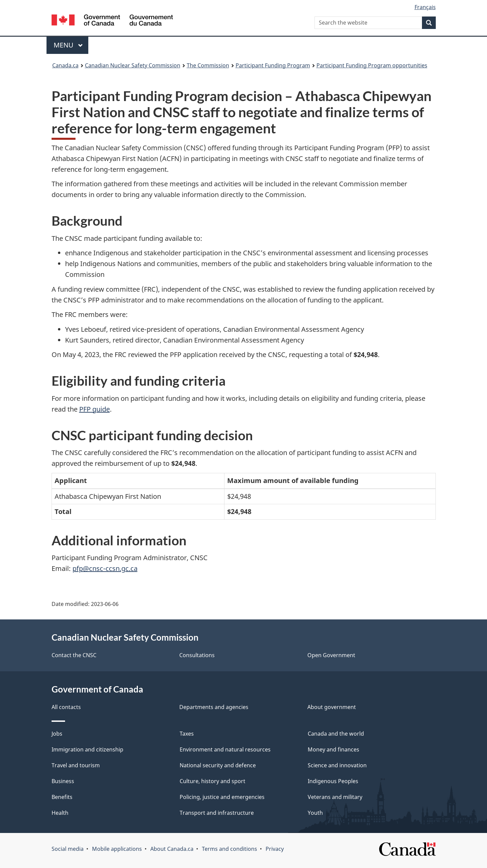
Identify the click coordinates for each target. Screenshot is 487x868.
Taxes (187, 734)
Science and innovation (337, 765)
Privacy (275, 849)
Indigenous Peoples (333, 781)
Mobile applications (117, 849)
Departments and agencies (214, 707)
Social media (68, 849)
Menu (68, 45)
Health (60, 813)
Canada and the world (336, 734)
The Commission (208, 65)
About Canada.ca (172, 849)
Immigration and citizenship (87, 749)
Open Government (331, 655)
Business (63, 781)
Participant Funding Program (273, 65)
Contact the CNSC (74, 655)
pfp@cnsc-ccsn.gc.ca (105, 568)
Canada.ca (65, 65)
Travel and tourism (76, 765)
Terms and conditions (230, 849)
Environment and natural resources (225, 749)
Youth (315, 813)
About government (332, 707)
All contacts (66, 707)
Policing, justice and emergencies (222, 797)
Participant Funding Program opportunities (372, 65)
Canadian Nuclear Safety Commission (133, 65)
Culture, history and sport (212, 781)
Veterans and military (335, 797)
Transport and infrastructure (217, 813)
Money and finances (333, 749)
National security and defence (218, 765)
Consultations (197, 655)
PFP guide (95, 409)
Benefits (62, 797)
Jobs (57, 734)
